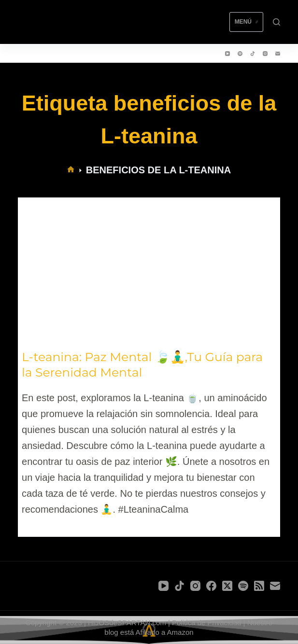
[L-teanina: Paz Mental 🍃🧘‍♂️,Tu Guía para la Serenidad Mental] (149, 271)
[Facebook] (211, 586)
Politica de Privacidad (206, 623)
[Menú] (246, 22)
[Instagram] (265, 54)
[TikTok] (253, 54)
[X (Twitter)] (227, 586)
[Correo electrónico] (278, 54)
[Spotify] (240, 54)
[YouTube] (227, 54)
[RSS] (259, 586)
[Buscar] (277, 22)
